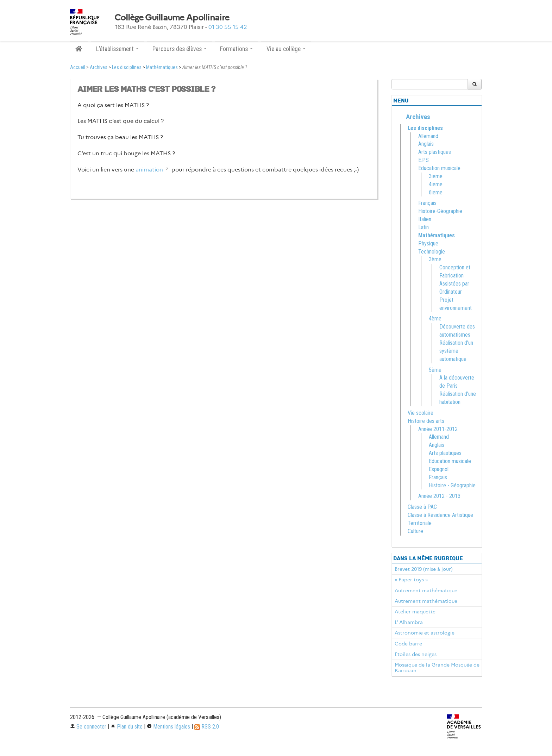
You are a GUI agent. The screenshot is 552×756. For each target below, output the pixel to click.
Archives (99, 67)
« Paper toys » (411, 580)
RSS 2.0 (207, 727)
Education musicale (439, 168)
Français (427, 203)
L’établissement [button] (117, 49)
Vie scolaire (421, 413)
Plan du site (127, 727)
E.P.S (424, 160)
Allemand (428, 136)
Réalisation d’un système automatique (456, 351)
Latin (424, 227)
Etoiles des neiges (416, 654)
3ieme (436, 176)
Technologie (432, 252)
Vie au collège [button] (286, 49)
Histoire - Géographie (452, 485)
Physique (428, 243)
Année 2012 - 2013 (439, 496)
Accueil (78, 67)
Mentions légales (168, 727)
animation (149, 170)
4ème (435, 318)
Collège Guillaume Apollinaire (172, 18)
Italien (425, 219)
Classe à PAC (422, 507)
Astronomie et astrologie (425, 633)
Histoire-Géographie (440, 211)
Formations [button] (236, 49)
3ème (435, 259)
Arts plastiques (435, 152)
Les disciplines (127, 67)
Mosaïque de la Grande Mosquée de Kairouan (437, 668)
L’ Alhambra (409, 622)
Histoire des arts (426, 421)
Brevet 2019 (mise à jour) (424, 569)
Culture (415, 531)
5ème (435, 370)
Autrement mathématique (426, 591)
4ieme (436, 184)
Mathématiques (162, 67)
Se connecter (88, 727)
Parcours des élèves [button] (180, 49)
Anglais (426, 144)
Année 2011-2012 (438, 429)
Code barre (408, 644)
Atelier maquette (415, 612)
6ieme (436, 192)
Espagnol (439, 469)
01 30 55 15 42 (228, 27)
